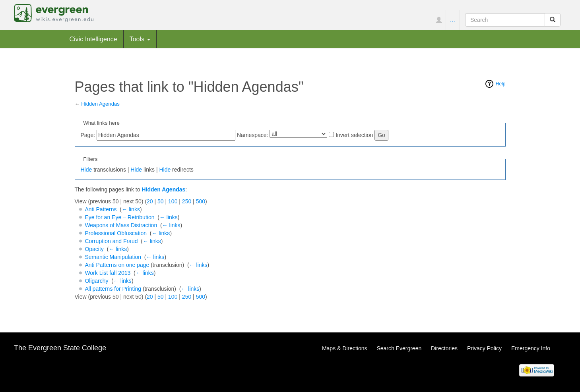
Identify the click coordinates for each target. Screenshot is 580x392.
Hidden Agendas (100, 104)
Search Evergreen (399, 348)
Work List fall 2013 (108, 273)
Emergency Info (531, 348)
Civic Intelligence (93, 39)
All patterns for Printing (113, 289)
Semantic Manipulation (113, 257)
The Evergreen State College (60, 348)
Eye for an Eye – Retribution (119, 217)
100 (173, 201)
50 (161, 201)
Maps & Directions (345, 348)
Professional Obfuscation (116, 233)
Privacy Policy (484, 348)
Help (501, 84)
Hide (86, 170)
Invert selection (354, 135)
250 (187, 201)
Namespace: (253, 135)
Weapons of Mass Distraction (121, 225)
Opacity (94, 249)
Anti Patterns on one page (117, 265)
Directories (444, 348)
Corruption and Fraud (111, 241)
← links (131, 209)
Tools (140, 39)
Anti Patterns (101, 209)
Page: (88, 135)
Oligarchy (96, 281)
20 (150, 201)
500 (201, 201)
